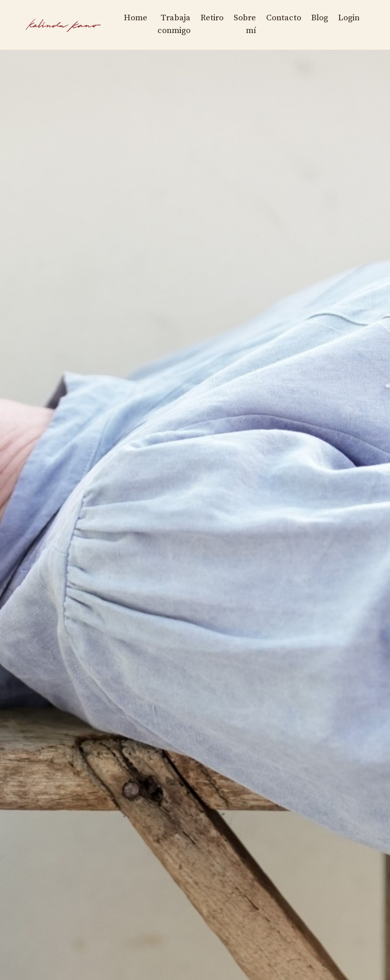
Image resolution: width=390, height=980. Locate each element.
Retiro (202, 17)
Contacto (278, 17)
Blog (316, 17)
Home (120, 17)
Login (348, 17)
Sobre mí (237, 24)
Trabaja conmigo (160, 24)
